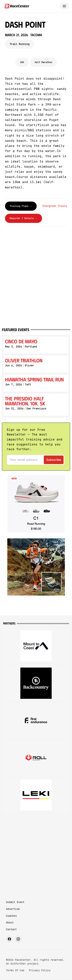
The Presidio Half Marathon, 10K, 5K (25, 401)
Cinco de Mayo (21, 341)
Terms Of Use (15, 970)
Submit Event (15, 902)
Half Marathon (43, 62)
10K (22, 62)
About (10, 922)
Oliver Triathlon (24, 360)
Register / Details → (24, 218)
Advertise (13, 909)
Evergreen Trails (55, 206)
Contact (11, 929)
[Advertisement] (36, 853)
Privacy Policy (40, 970)
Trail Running (20, 44)
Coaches (11, 916)
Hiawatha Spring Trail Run (34, 379)
